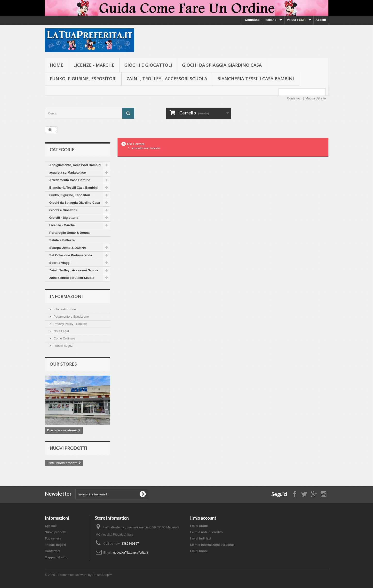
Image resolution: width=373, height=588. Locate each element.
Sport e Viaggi (60, 263)
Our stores (63, 364)
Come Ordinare (64, 338)
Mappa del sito (316, 98)
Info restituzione (64, 309)
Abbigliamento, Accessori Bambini (75, 165)
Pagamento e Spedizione (71, 317)
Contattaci (253, 20)
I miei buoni (199, 551)
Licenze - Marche (94, 65)
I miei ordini (199, 526)
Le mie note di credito (206, 532)
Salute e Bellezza (62, 240)
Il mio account (203, 518)
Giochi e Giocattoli (148, 65)
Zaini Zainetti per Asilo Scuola (72, 278)
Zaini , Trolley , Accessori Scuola (167, 79)
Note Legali (61, 331)
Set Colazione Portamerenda (71, 255)
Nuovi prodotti (68, 448)
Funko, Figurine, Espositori (83, 79)
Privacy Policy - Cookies (70, 324)
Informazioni (66, 296)
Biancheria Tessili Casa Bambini (256, 79)
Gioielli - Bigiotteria (64, 218)
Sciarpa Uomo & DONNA (68, 248)
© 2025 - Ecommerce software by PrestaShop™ (79, 575)
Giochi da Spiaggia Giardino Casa (222, 65)
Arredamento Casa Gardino (70, 180)
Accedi (321, 20)
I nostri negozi (63, 346)
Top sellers (53, 538)
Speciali (51, 526)
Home (56, 65)
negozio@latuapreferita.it (131, 552)
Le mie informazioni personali (212, 545)
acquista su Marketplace (68, 173)
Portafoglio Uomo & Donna (70, 233)
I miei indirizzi (200, 538)
